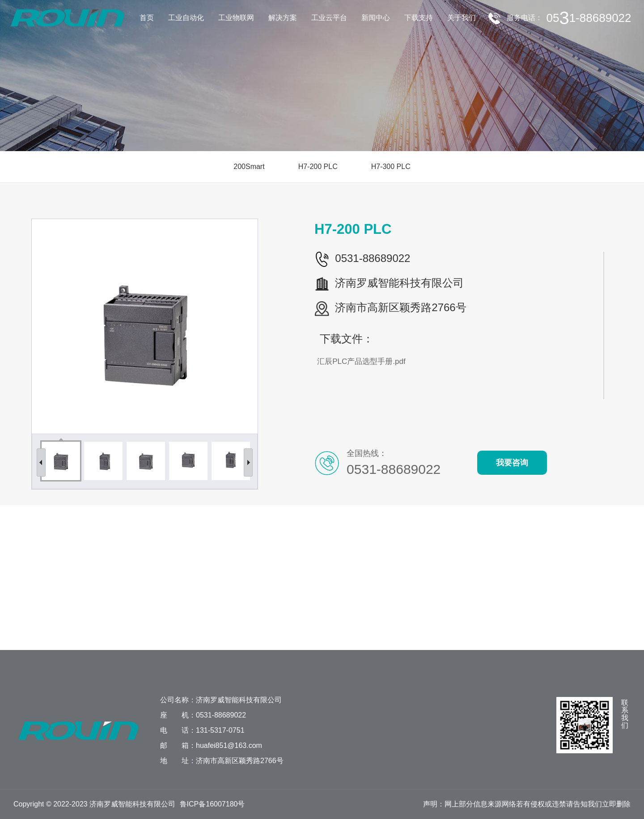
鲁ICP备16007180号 (212, 804)
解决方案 (283, 18)
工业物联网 (236, 18)
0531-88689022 (221, 715)
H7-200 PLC (314, 167)
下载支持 (419, 18)
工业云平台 (329, 18)
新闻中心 (376, 18)
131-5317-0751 (220, 730)
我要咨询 (516, 463)
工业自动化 (186, 18)
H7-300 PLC (387, 167)
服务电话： (571, 18)
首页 (147, 18)
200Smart (246, 167)
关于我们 (462, 18)
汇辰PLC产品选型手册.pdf (365, 361)
